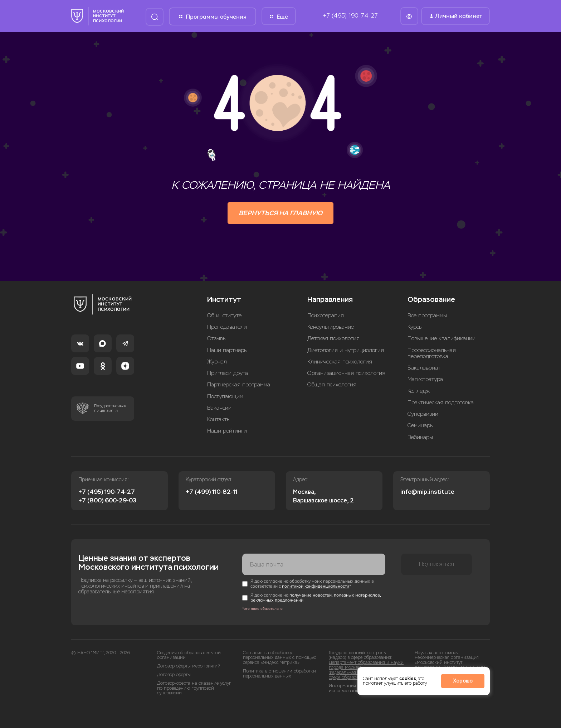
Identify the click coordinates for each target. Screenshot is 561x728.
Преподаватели (227, 327)
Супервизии (423, 414)
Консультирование (331, 327)
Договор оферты (174, 675)
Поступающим (225, 397)
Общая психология (332, 385)
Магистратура (425, 379)
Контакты (219, 420)
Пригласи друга (228, 373)
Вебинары (420, 437)
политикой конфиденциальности (316, 586)
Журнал (217, 362)
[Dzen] (125, 366)
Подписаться (436, 564)
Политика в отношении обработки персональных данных (279, 674)
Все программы (427, 316)
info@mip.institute (427, 492)
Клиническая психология (340, 362)
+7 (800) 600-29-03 (107, 500)
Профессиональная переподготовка (432, 353)
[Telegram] (125, 343)
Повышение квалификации (442, 339)
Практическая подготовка (441, 403)
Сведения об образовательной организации (189, 655)
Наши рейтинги (227, 431)
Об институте (224, 316)
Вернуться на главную (280, 213)
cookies (408, 678)
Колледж (419, 391)
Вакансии (219, 408)
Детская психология (333, 339)
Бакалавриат (424, 368)
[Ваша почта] (314, 564)
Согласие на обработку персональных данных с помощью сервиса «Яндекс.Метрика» (280, 658)
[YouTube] (80, 366)
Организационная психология (346, 373)
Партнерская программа (239, 385)
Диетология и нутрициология (346, 350)
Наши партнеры (227, 350)
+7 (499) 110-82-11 (211, 492)
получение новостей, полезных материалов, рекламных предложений (316, 597)
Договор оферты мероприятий (189, 666)
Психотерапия (326, 316)
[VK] (80, 343)
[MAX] (103, 343)
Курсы (415, 327)
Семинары (421, 426)
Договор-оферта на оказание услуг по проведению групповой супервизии (194, 688)
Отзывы (217, 339)
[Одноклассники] (103, 366)
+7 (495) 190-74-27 (350, 16)
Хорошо (463, 681)
